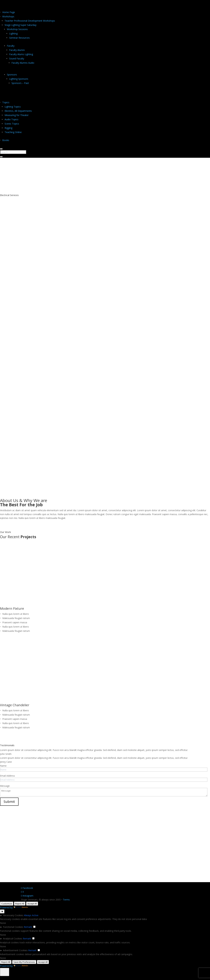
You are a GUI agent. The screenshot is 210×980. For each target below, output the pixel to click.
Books (6, 140)
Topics (6, 102)
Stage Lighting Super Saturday (21, 25)
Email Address (7, 776)
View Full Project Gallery (22, 736)
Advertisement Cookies (15, 950)
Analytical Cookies (13, 939)
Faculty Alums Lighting (21, 54)
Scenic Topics (12, 124)
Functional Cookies (13, 927)
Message (5, 786)
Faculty (11, 46)
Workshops (8, 16)
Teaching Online (13, 132)
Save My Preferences (24, 962)
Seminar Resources (19, 38)
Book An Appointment (21, 321)
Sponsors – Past (20, 83)
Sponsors (12, 75)
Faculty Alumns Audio (23, 63)
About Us (11, 185)
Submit (9, 802)
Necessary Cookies (13, 915)
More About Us (15, 523)
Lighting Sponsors (19, 79)
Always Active (31, 915)
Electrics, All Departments (18, 111)
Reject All (20, 904)
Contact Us (34, 185)
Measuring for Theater (17, 115)
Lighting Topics (13, 107)
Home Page (9, 12)
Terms (66, 900)
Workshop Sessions (17, 29)
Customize (7, 904)
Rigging (8, 128)
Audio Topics (11, 119)
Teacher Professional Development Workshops (30, 21)
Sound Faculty (17, 58)
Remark (28, 927)
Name (3, 766)
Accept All (32, 904)
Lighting (13, 33)
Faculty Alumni (17, 50)
